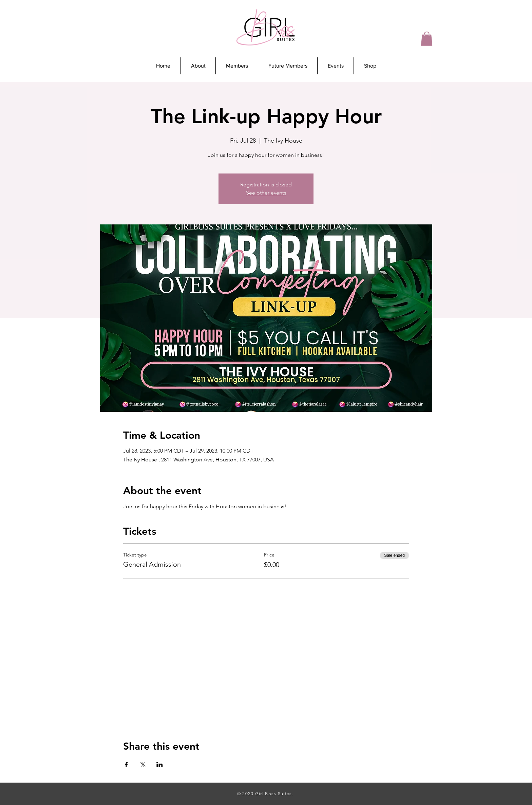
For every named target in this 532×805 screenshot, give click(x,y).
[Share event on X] (143, 765)
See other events (266, 193)
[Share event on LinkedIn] (160, 765)
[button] (427, 39)
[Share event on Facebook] (126, 765)
